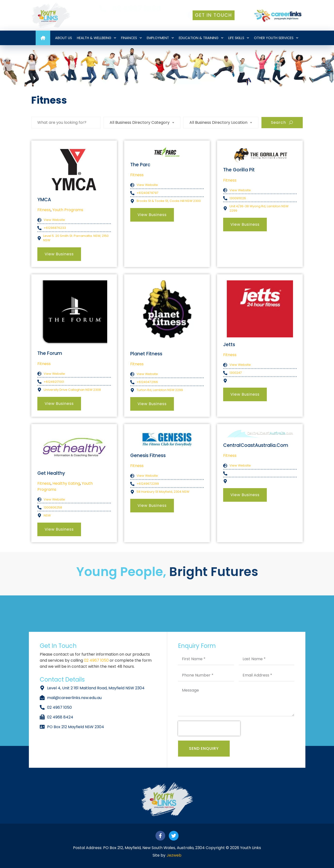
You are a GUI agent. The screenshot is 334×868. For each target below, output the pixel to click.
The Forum (50, 353)
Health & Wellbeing (97, 38)
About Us (64, 38)
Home (43, 38)
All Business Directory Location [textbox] (218, 122)
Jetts (229, 345)
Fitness (44, 210)
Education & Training (201, 38)
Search (282, 122)
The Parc (140, 165)
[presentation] (209, 728)
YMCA (44, 200)
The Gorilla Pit (239, 170)
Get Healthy (51, 473)
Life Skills (239, 38)
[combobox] (142, 123)
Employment (160, 38)
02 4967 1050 (97, 660)
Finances (131, 38)
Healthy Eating (66, 483)
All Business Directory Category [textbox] (140, 122)
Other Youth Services (276, 38)
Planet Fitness (146, 354)
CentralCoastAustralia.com (256, 445)
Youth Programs (68, 210)
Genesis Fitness (148, 455)
